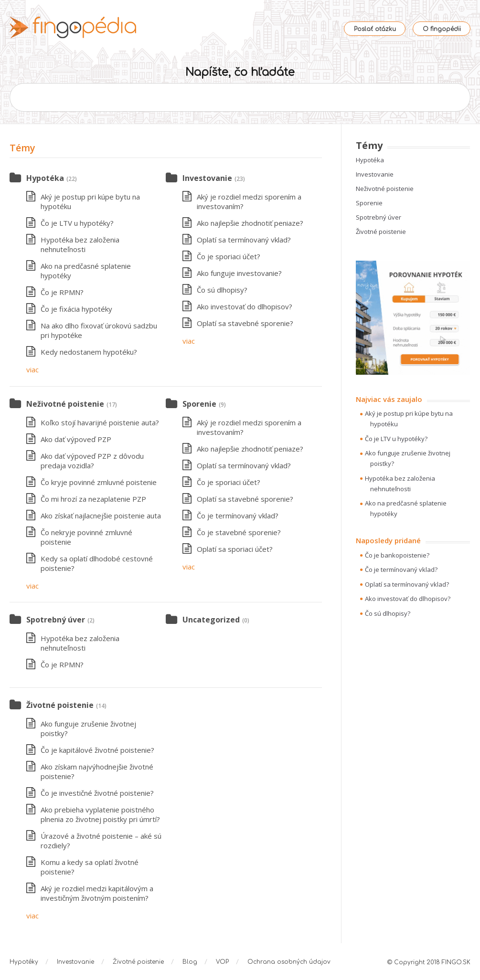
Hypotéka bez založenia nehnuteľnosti (80, 244)
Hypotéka (45, 178)
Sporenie (199, 404)
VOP (222, 962)
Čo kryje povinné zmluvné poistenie (99, 482)
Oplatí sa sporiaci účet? (235, 549)
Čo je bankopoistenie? (397, 555)
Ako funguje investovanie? (239, 273)
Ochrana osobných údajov (289, 962)
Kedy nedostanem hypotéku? (89, 352)
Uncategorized (211, 620)
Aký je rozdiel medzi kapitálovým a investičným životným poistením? (97, 893)
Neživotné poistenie (65, 404)
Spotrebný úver (56, 620)
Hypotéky (24, 962)
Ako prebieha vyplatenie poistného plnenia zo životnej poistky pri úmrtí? (100, 814)
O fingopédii (442, 29)
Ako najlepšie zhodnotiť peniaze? (250, 223)
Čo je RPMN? (62, 292)
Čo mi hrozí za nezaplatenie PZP (93, 499)
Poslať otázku (375, 29)
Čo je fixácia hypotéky (76, 309)
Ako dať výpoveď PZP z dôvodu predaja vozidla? (92, 461)
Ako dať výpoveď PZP (76, 439)
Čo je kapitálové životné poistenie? (97, 750)
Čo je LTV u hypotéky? (77, 223)
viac (32, 369)
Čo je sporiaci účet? (229, 256)
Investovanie (207, 178)
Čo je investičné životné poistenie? (97, 793)
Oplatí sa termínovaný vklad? (244, 240)
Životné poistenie (60, 705)
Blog (190, 962)
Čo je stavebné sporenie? (239, 532)
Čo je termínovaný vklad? (238, 516)
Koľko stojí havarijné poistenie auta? (100, 422)
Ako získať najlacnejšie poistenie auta (101, 516)
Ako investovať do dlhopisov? (245, 306)
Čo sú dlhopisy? (222, 290)
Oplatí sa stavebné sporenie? (245, 323)
